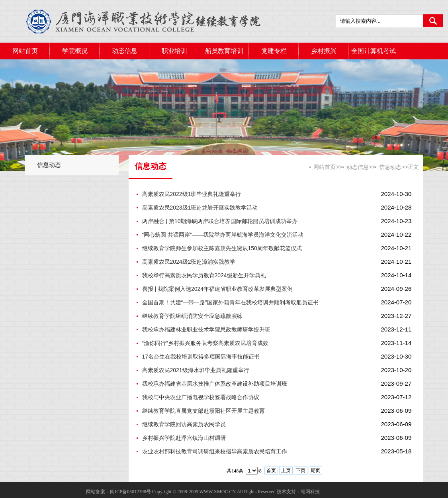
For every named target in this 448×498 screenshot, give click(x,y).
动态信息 (125, 51)
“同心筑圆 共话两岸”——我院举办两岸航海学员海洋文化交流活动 (223, 235)
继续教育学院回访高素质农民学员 (184, 424)
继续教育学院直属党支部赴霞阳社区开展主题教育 (203, 411)
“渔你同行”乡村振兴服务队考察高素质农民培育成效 (205, 343)
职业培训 (174, 51)
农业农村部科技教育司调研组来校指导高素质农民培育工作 (215, 451)
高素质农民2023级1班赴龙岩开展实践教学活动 (200, 208)
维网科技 (310, 492)
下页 (301, 471)
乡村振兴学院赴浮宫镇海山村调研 (184, 438)
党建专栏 (274, 51)
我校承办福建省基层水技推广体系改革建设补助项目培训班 (215, 384)
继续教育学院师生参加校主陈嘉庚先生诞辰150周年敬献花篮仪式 (222, 248)
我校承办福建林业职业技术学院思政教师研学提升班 (206, 329)
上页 (286, 471)
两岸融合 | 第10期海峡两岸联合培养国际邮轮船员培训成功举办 (220, 221)
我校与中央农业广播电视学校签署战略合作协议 (201, 397)
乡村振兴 (324, 51)
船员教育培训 (224, 51)
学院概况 (75, 51)
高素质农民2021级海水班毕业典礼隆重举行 (196, 370)
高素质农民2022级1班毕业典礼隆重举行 (192, 194)
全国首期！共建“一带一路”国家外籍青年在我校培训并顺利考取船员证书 (230, 302)
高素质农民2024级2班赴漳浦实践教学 (189, 262)
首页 (271, 471)
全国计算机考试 (374, 51)
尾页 (315, 471)
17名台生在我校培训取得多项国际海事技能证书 (201, 357)
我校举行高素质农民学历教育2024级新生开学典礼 (204, 275)
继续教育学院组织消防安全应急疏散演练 (192, 316)
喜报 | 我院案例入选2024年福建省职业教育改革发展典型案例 (218, 289)
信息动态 (49, 165)
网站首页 (25, 51)
